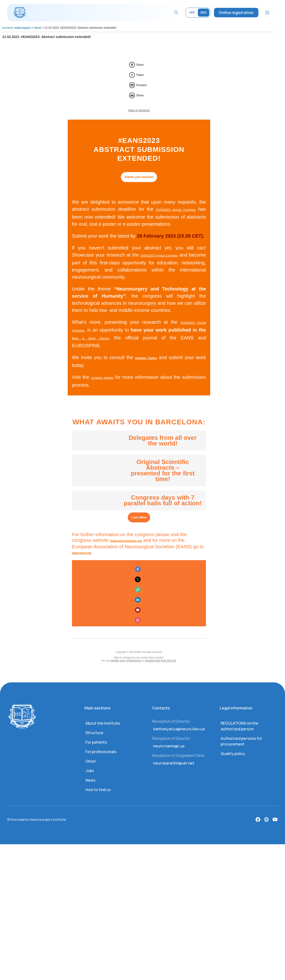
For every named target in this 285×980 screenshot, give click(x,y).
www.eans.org (82, 553)
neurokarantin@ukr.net (174, 763)
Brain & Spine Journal (90, 338)
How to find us (98, 790)
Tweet (140, 75)
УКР (192, 12)
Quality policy (233, 754)
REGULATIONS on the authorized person (239, 726)
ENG (204, 12)
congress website (102, 378)
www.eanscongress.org (126, 541)
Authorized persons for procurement (241, 741)
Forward (141, 85)
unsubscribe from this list (160, 661)
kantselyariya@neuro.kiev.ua (179, 729)
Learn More (139, 517)
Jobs (90, 771)
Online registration (236, 13)
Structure (94, 733)
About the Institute (103, 723)
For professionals (101, 752)
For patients (96, 742)
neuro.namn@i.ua (169, 746)
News (90, 780)
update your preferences (126, 661)
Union (91, 761)
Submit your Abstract (139, 177)
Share (140, 65)
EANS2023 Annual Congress (176, 210)
